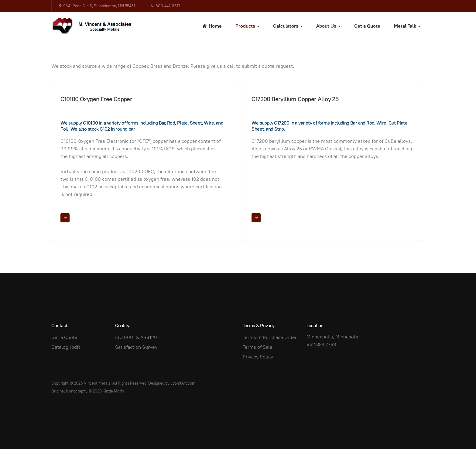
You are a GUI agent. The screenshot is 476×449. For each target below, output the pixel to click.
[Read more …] (65, 218)
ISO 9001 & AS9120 (136, 337)
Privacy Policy (258, 357)
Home (212, 26)
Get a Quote (367, 26)
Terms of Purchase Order (270, 337)
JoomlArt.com (183, 383)
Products (247, 26)
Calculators (288, 26)
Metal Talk (407, 26)
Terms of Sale (258, 347)
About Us (328, 26)
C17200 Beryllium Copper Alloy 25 (295, 99)
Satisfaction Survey (136, 347)
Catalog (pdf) (66, 347)
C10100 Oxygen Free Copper (96, 99)
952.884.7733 (321, 344)
